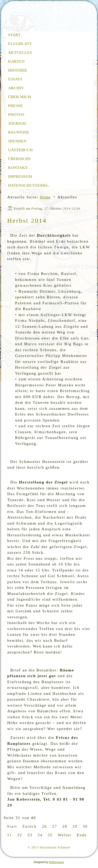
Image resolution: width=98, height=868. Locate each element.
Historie (18, 70)
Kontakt (18, 168)
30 (85, 826)
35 (50, 835)
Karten (16, 61)
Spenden (17, 141)
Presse (16, 106)
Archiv (16, 88)
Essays (15, 79)
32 (20, 835)
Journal (18, 123)
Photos (16, 115)
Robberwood (56, 862)
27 (54, 826)
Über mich (20, 97)
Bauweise (19, 132)
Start (14, 35)
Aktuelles (20, 53)
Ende (82, 835)
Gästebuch (20, 150)
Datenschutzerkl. (29, 185)
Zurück (29, 826)
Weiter (65, 835)
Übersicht (20, 159)
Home (45, 197)
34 (40, 835)
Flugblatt (20, 44)
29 (75, 826)
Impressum (20, 177)
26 (44, 826)
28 (65, 826)
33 (30, 835)
